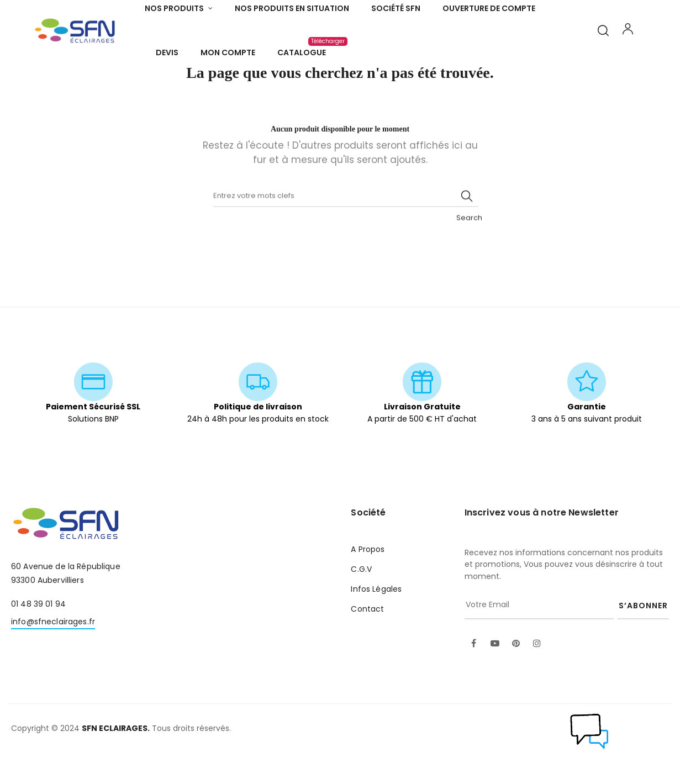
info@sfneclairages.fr (53, 651)
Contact (367, 638)
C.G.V (361, 598)
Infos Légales (376, 618)
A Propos (368, 578)
